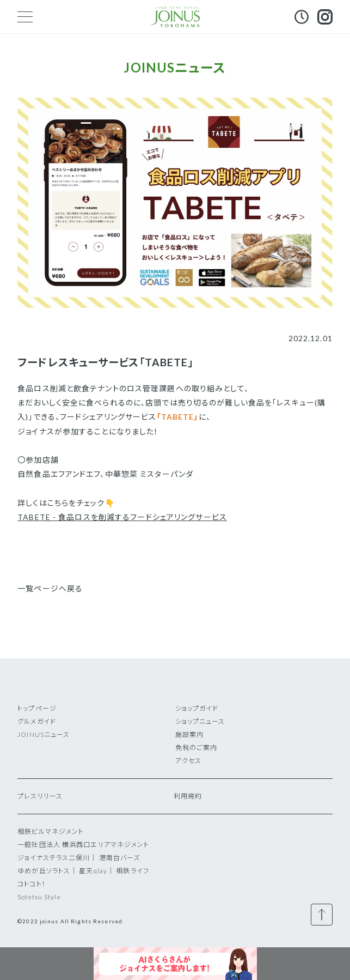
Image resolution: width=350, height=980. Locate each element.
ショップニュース (200, 721)
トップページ (37, 708)
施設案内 (189, 734)
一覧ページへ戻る (50, 588)
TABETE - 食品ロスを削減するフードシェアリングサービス (122, 517)
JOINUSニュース (44, 734)
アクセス (188, 761)
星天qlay (93, 871)
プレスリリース (40, 796)
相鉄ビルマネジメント (51, 831)
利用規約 (188, 796)
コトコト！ (32, 884)
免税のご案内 (197, 748)
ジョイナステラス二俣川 (54, 858)
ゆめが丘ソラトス (44, 871)
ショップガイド (197, 708)
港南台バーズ (120, 858)
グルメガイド (37, 721)
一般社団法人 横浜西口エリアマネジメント (83, 845)
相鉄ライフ (133, 871)
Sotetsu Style (39, 897)
